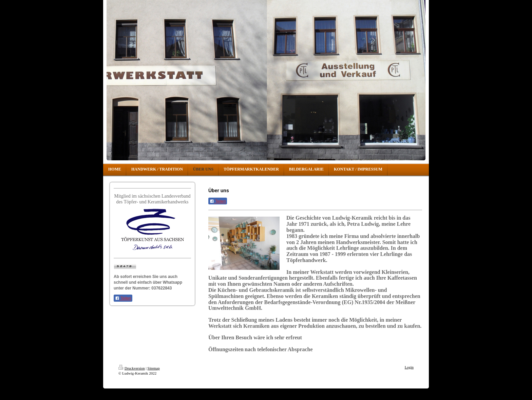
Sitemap (154, 368)
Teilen (123, 298)
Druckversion (132, 368)
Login (409, 367)
